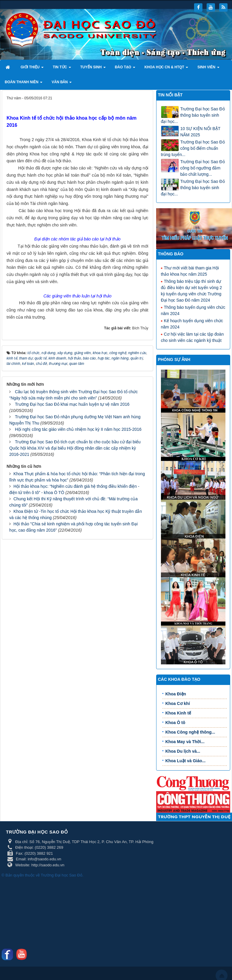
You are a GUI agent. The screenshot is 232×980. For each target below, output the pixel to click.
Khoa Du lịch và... (183, 751)
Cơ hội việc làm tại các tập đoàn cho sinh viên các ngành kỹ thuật (192, 337)
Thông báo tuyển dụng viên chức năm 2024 (193, 310)
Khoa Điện (176, 694)
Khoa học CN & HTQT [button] (166, 69)
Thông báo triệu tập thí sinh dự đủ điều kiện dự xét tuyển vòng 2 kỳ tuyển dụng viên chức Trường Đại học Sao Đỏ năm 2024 (192, 290)
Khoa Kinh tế (178, 713)
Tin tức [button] (62, 69)
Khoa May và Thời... (185, 742)
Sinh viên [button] (208, 69)
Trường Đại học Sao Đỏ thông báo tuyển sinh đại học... (193, 115)
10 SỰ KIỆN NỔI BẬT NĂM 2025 (200, 132)
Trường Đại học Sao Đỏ (62, 875)
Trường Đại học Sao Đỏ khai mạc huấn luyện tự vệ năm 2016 (72, 493)
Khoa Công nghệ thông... (190, 732)
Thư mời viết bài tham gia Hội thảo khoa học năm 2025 (190, 271)
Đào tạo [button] (125, 69)
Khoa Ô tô (175, 723)
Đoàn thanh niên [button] (24, 84)
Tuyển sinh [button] (93, 69)
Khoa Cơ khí (178, 703)
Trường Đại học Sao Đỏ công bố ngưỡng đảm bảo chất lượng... (203, 168)
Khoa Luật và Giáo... (186, 761)
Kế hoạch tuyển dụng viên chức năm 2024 (192, 324)
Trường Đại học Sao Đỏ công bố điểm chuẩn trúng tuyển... (193, 148)
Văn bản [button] (62, 84)
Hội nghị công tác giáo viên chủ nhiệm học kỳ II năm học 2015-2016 (78, 518)
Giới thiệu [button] (32, 69)
